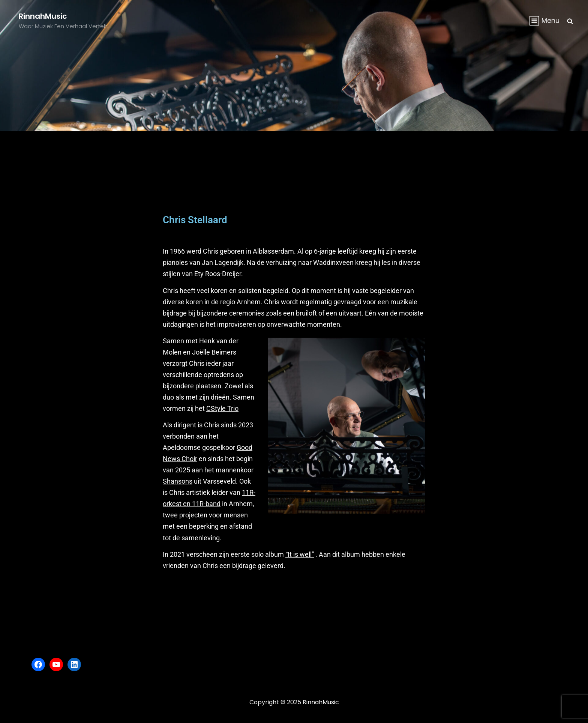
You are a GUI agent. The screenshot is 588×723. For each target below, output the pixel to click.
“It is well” (300, 554)
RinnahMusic (43, 16)
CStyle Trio (222, 408)
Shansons (178, 481)
